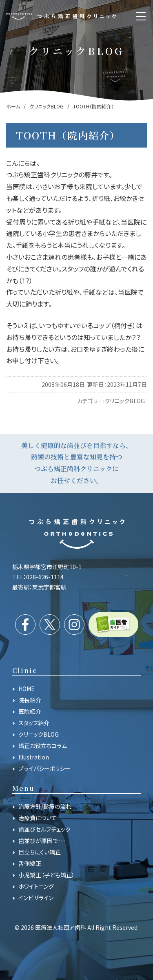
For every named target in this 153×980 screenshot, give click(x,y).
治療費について (38, 818)
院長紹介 (30, 700)
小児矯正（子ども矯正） (47, 875)
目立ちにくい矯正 (40, 852)
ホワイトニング (36, 886)
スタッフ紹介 (34, 723)
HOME (27, 689)
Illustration (34, 757)
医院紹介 (30, 711)
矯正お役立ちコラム (43, 746)
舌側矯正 (30, 863)
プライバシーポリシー (44, 768)
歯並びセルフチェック (44, 829)
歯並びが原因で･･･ (42, 841)
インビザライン (36, 898)
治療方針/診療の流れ (45, 806)
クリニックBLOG (125, 401)
